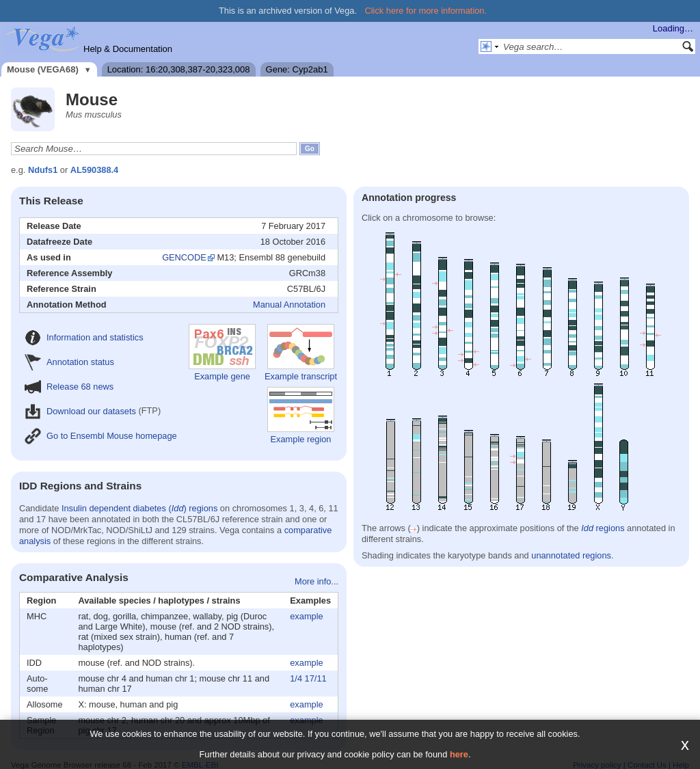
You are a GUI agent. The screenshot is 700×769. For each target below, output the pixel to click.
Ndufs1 (43, 170)
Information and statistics (84, 337)
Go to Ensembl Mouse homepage (101, 436)
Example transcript (301, 353)
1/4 (296, 678)
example (306, 616)
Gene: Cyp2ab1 (297, 69)
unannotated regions (571, 555)
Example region (301, 416)
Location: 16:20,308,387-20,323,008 (179, 69)
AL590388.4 (94, 170)
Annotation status (69, 362)
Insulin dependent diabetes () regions (139, 508)
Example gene (222, 353)
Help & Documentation (128, 49)
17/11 (316, 678)
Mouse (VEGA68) (43, 69)
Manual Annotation (289, 305)
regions (603, 528)
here (459, 754)
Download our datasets (80, 411)
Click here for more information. (426, 11)
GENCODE (184, 257)
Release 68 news (69, 387)
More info (313, 581)
